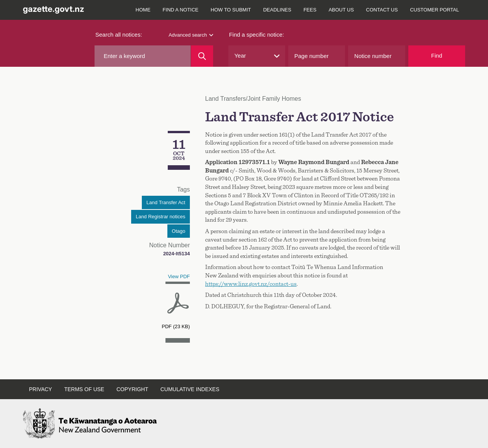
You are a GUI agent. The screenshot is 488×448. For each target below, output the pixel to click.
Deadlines (277, 10)
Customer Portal (434, 10)
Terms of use (84, 389)
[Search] (202, 56)
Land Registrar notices (161, 217)
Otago (179, 231)
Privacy (40, 389)
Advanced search (191, 35)
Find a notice (181, 10)
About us (341, 10)
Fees (310, 10)
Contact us (382, 10)
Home (143, 10)
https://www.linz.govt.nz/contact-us (251, 284)
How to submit (231, 10)
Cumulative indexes (190, 389)
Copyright (132, 389)
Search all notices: (119, 35)
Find (437, 56)
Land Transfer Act (166, 202)
